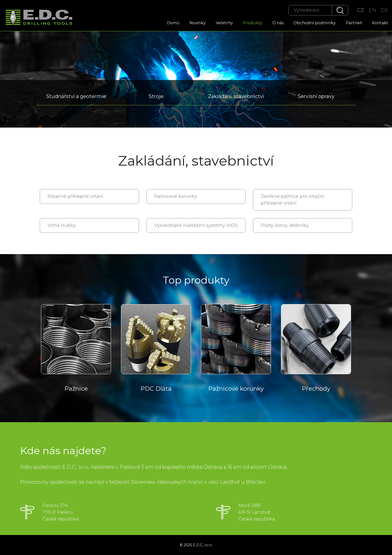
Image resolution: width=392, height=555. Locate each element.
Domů (173, 23)
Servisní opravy (316, 96)
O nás (278, 23)
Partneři (354, 23)
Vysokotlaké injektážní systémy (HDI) (196, 225)
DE (384, 10)
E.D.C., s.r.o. (203, 545)
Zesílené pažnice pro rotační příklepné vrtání (292, 200)
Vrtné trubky (62, 225)
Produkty (253, 23)
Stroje (156, 96)
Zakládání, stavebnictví (236, 96)
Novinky (198, 23)
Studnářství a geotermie (76, 96)
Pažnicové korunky (176, 196)
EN (372, 10)
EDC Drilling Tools (41, 18)
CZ (361, 10)
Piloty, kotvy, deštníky (285, 225)
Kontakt (380, 23)
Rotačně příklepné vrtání (75, 196)
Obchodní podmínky (315, 23)
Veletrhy (224, 23)
